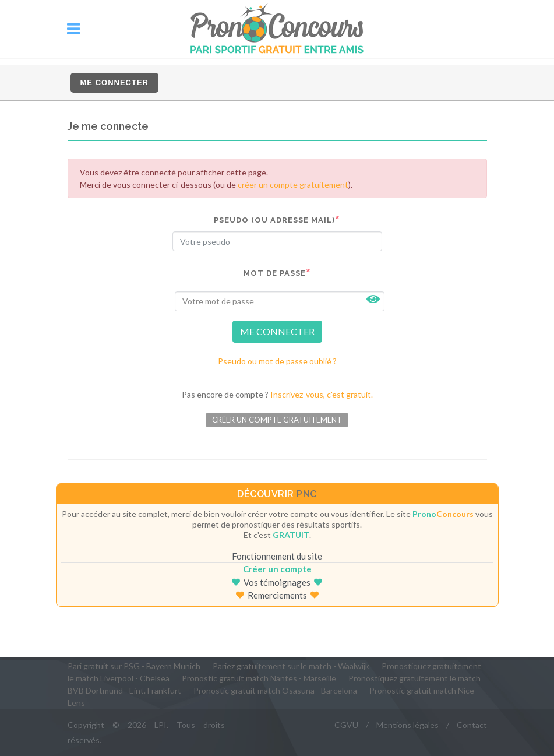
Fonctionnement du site (277, 556)
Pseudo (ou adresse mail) (274, 220)
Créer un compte (277, 569)
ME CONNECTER (277, 331)
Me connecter (114, 82)
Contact (472, 725)
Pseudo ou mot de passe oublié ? (277, 361)
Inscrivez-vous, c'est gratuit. (322, 394)
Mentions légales (407, 725)
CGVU (346, 725)
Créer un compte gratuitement (277, 420)
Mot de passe (275, 273)
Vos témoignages (277, 582)
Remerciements (277, 595)
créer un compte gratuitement (293, 184)
